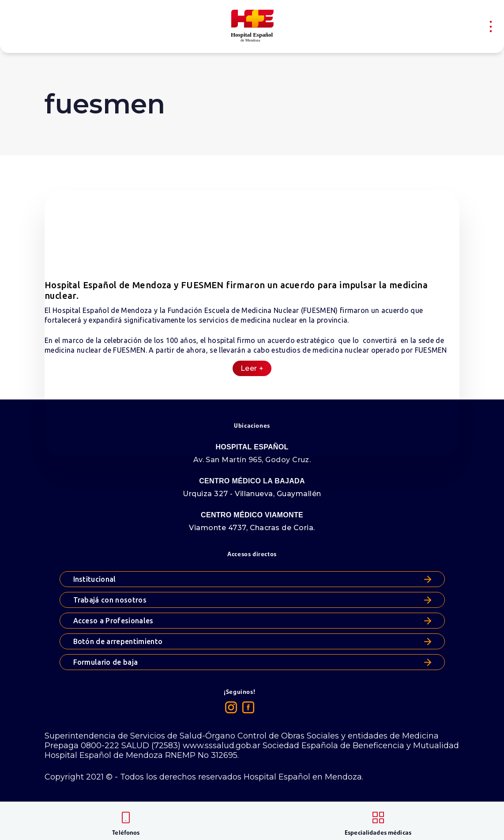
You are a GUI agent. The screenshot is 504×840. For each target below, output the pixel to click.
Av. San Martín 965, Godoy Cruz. (252, 460)
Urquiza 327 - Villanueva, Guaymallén (252, 494)
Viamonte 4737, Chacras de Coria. (252, 528)
